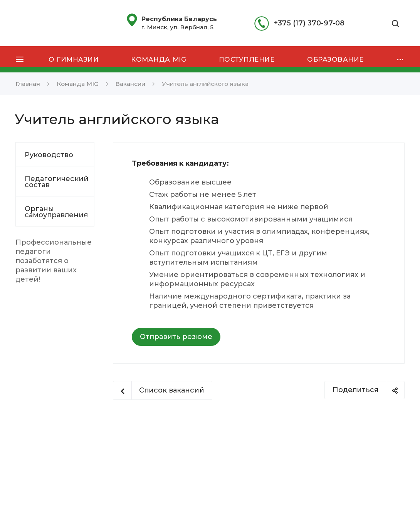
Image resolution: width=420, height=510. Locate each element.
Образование (335, 59)
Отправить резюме (176, 337)
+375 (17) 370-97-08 (309, 23)
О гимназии (74, 59)
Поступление (247, 59)
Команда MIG (159, 59)
